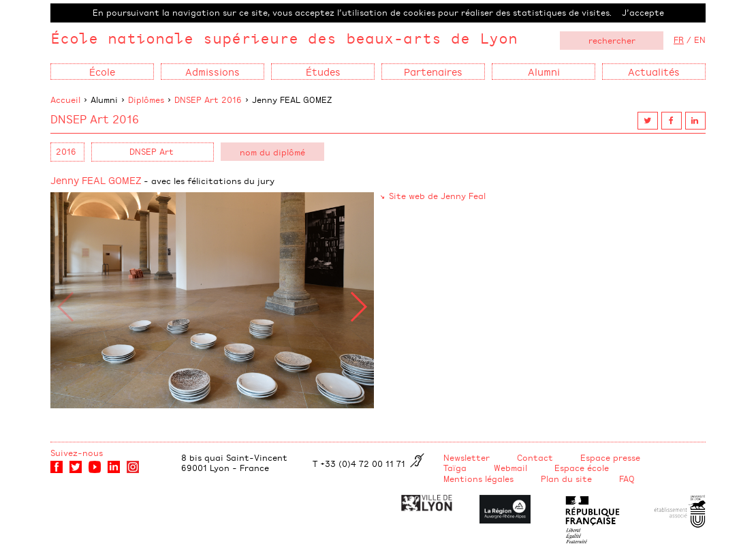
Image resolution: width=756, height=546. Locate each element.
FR (679, 40)
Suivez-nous (77, 453)
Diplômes (146, 100)
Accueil (65, 100)
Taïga (455, 468)
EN (700, 40)
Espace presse (610, 457)
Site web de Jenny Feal (437, 196)
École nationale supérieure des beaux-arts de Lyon (284, 38)
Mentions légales (478, 479)
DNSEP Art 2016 (208, 100)
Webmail (510, 468)
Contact (535, 457)
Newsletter (467, 457)
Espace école (582, 468)
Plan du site (566, 479)
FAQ (627, 479)
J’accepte (643, 12)
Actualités (654, 71)
